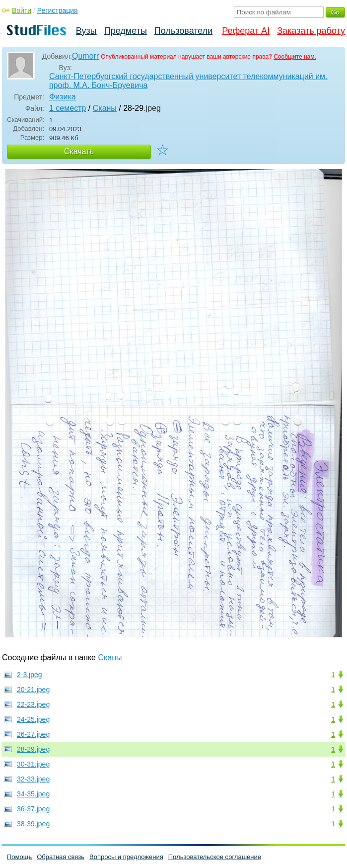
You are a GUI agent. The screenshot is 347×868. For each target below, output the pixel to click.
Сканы (105, 108)
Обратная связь (61, 857)
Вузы (86, 31)
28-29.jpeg (33, 749)
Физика (63, 97)
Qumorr (85, 56)
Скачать (79, 151)
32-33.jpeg (33, 779)
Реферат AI (246, 31)
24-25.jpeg (33, 719)
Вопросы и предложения (126, 857)
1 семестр (68, 108)
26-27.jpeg (33, 734)
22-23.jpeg (33, 704)
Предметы (126, 31)
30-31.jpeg (33, 764)
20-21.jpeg (33, 690)
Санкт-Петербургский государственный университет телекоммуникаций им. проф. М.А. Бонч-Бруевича (188, 81)
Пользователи (183, 31)
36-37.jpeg (33, 809)
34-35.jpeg (33, 794)
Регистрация (58, 10)
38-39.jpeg (33, 824)
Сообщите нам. (295, 57)
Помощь (19, 857)
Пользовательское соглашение (215, 857)
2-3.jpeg (30, 675)
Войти (22, 10)
